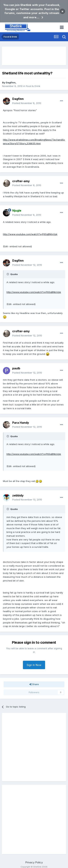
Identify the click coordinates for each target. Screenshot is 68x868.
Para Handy (21, 423)
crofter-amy (21, 181)
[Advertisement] (34, 56)
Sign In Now (34, 665)
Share (34, 684)
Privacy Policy (34, 862)
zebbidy (18, 495)
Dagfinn (11, 82)
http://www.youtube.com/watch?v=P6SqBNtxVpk (30, 234)
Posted (27, 103)
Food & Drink (33, 86)
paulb (16, 368)
